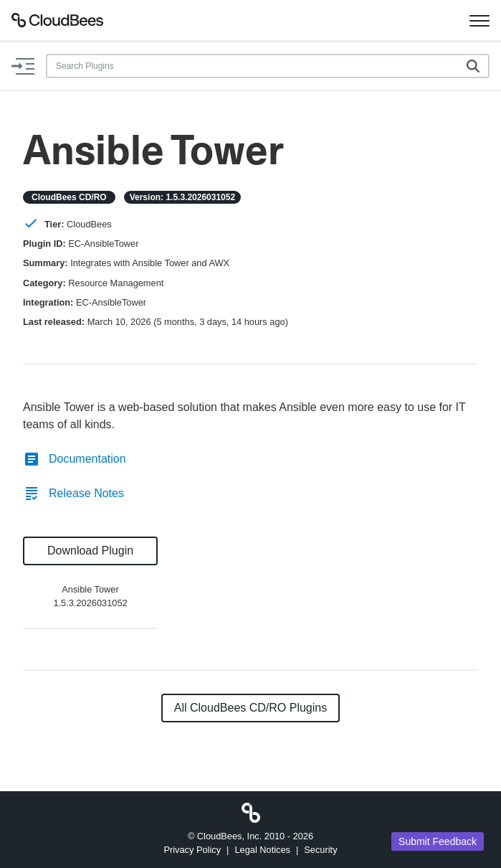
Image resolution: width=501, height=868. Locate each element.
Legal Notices (262, 850)
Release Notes (73, 493)
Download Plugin (90, 551)
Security (320, 850)
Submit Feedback (438, 841)
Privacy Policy (192, 850)
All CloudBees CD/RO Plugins (251, 708)
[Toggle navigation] (479, 20)
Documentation (75, 459)
